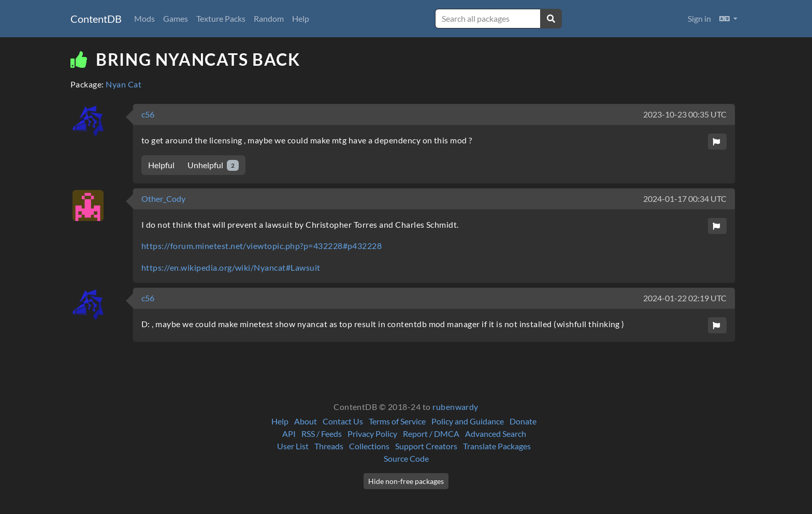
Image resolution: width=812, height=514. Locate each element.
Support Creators (426, 446)
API (289, 434)
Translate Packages (497, 446)
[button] (728, 19)
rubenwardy (455, 407)
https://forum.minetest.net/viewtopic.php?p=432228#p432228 (262, 246)
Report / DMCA (431, 434)
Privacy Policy (372, 434)
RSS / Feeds (322, 434)
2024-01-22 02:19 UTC (685, 298)
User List (293, 446)
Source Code (406, 458)
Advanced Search (496, 434)
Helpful (161, 165)
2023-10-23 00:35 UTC (685, 114)
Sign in (699, 18)
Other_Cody (163, 199)
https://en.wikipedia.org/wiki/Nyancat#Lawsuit (231, 267)
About (306, 421)
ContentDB (96, 19)
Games (176, 18)
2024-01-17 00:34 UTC (685, 199)
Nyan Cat (124, 84)
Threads (329, 446)
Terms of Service (397, 421)
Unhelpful (213, 165)
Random (269, 18)
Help (301, 18)
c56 (148, 114)
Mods (144, 18)
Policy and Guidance (468, 421)
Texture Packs (221, 18)
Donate (523, 421)
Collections (369, 446)
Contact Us (343, 421)
